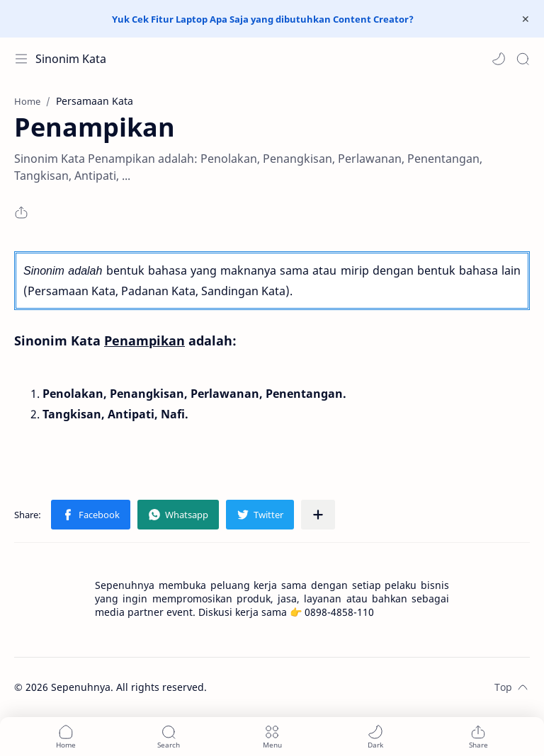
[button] (499, 59)
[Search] (523, 59)
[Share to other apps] (318, 515)
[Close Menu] (526, 19)
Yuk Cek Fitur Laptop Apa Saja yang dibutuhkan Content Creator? (263, 19)
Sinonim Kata (71, 59)
